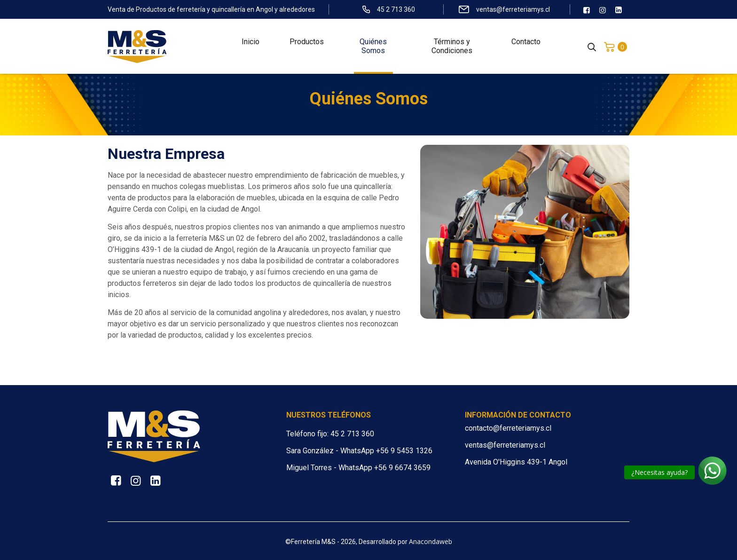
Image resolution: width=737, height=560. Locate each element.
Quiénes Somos (373, 47)
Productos (307, 43)
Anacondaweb (431, 541)
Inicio (251, 43)
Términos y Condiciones (452, 47)
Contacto (526, 43)
